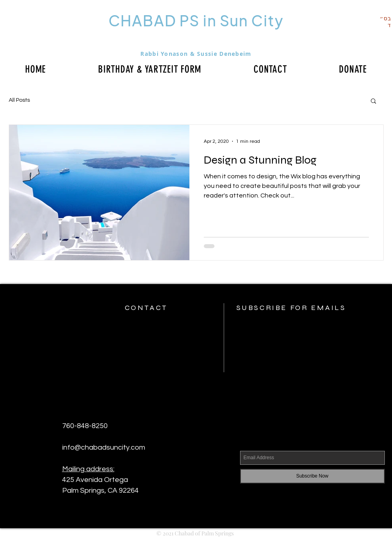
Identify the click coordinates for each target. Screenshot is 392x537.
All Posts (19, 100)
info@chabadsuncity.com (104, 447)
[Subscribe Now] (312, 476)
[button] (373, 102)
